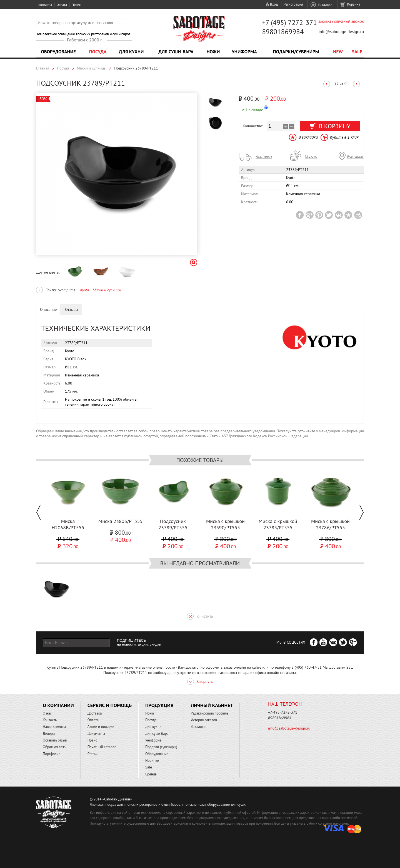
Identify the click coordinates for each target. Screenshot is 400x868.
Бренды (151, 774)
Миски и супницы (92, 68)
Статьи (93, 754)
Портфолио (52, 754)
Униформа (244, 52)
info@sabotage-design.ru (341, 32)
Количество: (253, 126)
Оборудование (58, 52)
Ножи (213, 52)
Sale (357, 52)
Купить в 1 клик (344, 137)
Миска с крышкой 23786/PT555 (330, 524)
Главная (43, 68)
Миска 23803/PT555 (120, 521)
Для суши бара (157, 734)
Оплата (62, 5)
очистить (205, 616)
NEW (338, 52)
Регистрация (293, 4)
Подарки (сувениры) (161, 747)
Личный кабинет (212, 705)
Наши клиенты (54, 727)
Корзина (354, 4)
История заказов (204, 720)
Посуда (98, 52)
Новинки (152, 761)
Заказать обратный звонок (341, 22)
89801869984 (283, 32)
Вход (274, 4)
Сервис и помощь (110, 705)
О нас (47, 713)
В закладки (308, 137)
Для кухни (131, 52)
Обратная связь (55, 747)
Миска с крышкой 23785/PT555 (278, 524)
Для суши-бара (176, 52)
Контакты (45, 5)
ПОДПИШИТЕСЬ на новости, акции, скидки (139, 643)
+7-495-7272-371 (283, 712)
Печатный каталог (102, 747)
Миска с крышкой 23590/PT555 (225, 524)
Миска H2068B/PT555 (68, 524)
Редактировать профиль (210, 713)
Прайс (76, 5)
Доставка (95, 713)
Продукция (159, 705)
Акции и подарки (101, 727)
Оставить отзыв (55, 740)
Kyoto (84, 290)
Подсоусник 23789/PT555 (173, 524)
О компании (58, 705)
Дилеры (49, 734)
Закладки (325, 5)
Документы (96, 734)
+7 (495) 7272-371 (289, 23)
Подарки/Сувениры (296, 52)
